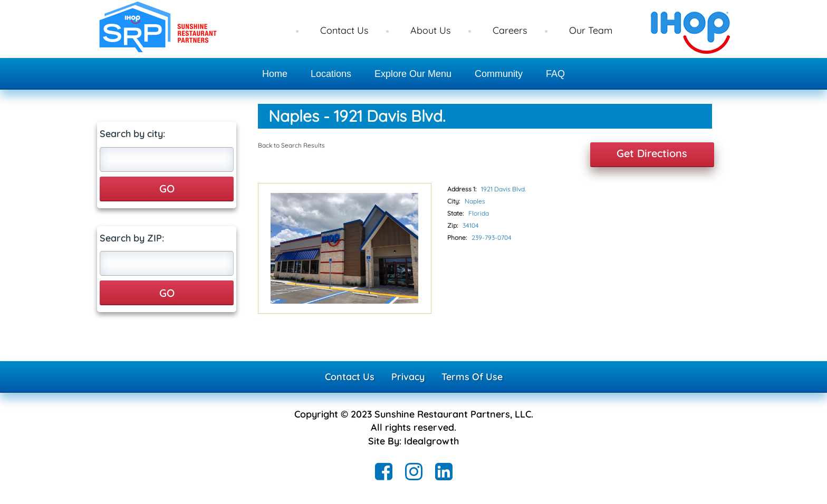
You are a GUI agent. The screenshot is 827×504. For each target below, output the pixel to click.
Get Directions (652, 153)
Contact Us (344, 30)
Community (499, 74)
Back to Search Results (291, 145)
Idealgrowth (431, 441)
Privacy (408, 377)
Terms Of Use (472, 377)
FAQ (555, 74)
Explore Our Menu (413, 74)
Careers (510, 30)
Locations (331, 74)
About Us (430, 30)
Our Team (591, 30)
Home (275, 74)
